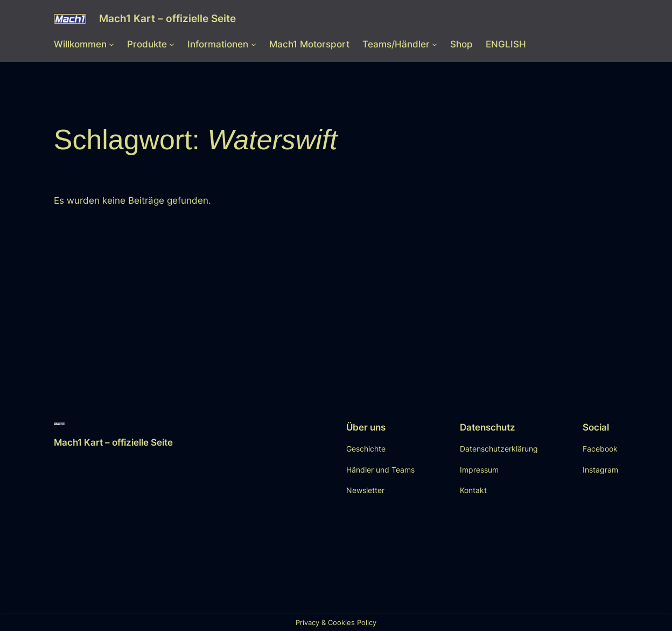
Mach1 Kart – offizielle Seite (167, 19)
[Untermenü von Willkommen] (111, 44)
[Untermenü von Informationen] (254, 44)
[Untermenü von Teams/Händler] (435, 44)
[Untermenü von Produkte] (172, 44)
